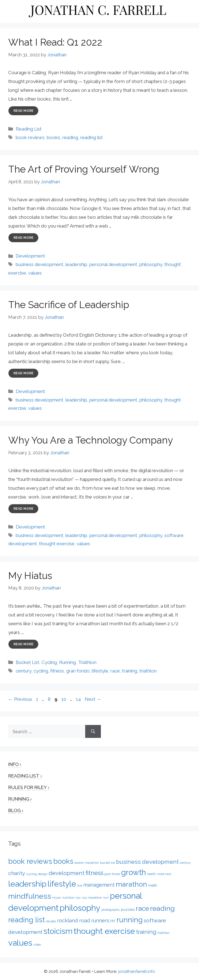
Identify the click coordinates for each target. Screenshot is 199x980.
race (115, 671)
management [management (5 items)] (99, 885)
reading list (92, 137)
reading (70, 137)
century (24, 671)
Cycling (49, 662)
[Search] (93, 732)
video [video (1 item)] (37, 945)
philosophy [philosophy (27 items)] (80, 908)
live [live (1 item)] (80, 885)
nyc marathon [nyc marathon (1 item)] (92, 898)
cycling (41, 671)
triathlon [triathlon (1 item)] (164, 933)
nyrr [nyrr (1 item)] (106, 898)
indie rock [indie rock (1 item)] (164, 874)
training (130, 671)
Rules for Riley (27, 787)
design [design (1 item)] (43, 874)
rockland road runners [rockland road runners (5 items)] (83, 921)
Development (30, 256)
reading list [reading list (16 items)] (27, 920)
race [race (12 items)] (142, 909)
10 (64, 699)
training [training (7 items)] (146, 932)
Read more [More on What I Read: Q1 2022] (24, 111)
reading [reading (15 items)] (162, 908)
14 (79, 699)
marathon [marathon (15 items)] (131, 884)
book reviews (30, 137)
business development (39, 264)
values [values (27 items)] (20, 943)
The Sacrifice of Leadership (69, 305)
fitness (57, 671)
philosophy (151, 264)
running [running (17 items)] (130, 920)
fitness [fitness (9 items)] (94, 873)
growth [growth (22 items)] (134, 872)
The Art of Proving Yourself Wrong (84, 169)
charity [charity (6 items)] (17, 873)
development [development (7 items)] (67, 873)
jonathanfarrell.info (137, 971)
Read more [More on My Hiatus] (24, 644)
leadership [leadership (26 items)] (27, 884)
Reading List (29, 129)
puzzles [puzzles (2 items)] (128, 909)
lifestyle (100, 671)
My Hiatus (30, 576)
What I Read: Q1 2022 (55, 42)
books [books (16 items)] (63, 861)
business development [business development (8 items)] (147, 862)
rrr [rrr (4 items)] (113, 921)
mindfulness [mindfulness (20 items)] (30, 896)
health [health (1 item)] (152, 874)
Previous (20, 699)
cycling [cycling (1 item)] (32, 874)
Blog (14, 810)
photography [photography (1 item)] (111, 910)
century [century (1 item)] (185, 863)
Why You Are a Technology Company (91, 440)
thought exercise (57, 544)
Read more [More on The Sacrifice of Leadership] (24, 373)
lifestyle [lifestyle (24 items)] (62, 884)
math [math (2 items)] (153, 885)
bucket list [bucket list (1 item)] (107, 863)
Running (67, 662)
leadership (76, 264)
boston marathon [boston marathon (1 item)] (87, 863)
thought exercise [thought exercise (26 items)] (104, 931)
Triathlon (87, 662)
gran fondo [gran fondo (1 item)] (112, 874)
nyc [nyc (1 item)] (78, 898)
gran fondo (78, 671)
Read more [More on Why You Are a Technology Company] (24, 509)
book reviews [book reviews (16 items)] (30, 861)
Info (13, 764)
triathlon (148, 671)
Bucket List (27, 662)
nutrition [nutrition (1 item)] (68, 898)
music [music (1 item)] (57, 898)
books (53, 137)
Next (93, 699)
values (35, 273)
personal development (113, 264)
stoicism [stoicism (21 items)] (58, 931)
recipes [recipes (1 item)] (51, 921)
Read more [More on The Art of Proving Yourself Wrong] (24, 238)
